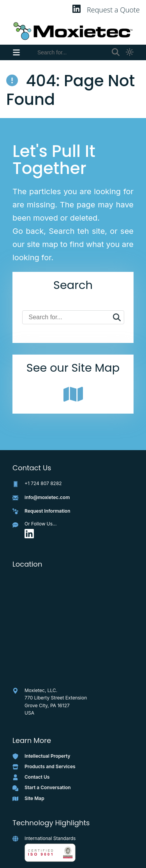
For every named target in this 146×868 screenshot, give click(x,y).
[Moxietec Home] (73, 31)
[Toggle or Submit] (116, 53)
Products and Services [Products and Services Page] (50, 766)
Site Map (34, 798)
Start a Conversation (48, 787)
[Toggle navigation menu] (16, 52)
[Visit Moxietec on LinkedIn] (77, 10)
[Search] (71, 52)
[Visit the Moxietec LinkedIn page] (29, 537)
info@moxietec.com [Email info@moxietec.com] (47, 497)
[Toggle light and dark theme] (130, 53)
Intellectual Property (47, 756)
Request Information (47, 511)
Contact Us (37, 777)
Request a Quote (113, 10)
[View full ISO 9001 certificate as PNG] (50, 853)
